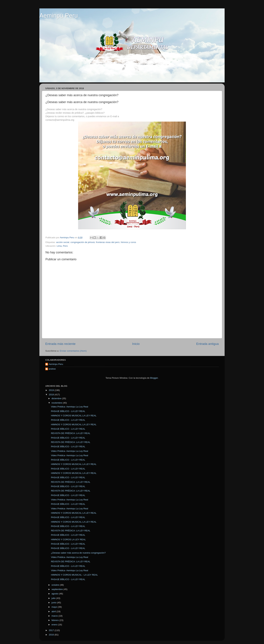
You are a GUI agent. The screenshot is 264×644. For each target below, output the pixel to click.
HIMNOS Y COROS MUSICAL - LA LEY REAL (75, 575)
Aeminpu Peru (59, 16)
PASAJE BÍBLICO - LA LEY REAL (68, 411)
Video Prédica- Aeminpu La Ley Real (70, 407)
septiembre (57, 589)
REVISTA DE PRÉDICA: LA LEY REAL (71, 433)
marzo (55, 616)
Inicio (136, 344)
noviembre (57, 403)
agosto (55, 594)
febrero (55, 620)
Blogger (154, 378)
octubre (56, 585)
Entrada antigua (208, 344)
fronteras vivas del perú (108, 242)
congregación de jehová (83, 242)
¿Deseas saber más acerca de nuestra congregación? (78, 553)
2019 (52, 390)
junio (54, 603)
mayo (55, 607)
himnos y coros (128, 242)
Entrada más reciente (60, 344)
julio (54, 598)
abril (54, 611)
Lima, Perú (62, 246)
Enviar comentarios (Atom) (73, 351)
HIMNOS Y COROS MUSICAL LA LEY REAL (74, 416)
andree (52, 369)
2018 (52, 395)
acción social (63, 242)
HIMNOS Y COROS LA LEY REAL (68, 539)
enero (55, 625)
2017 (52, 630)
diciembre (57, 398)
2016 (52, 635)
